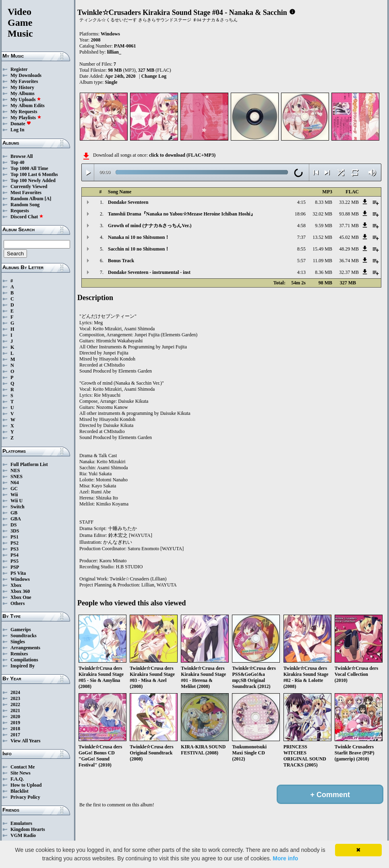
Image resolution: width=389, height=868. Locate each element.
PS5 (14, 561)
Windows (20, 579)
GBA (16, 519)
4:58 (301, 226)
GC (14, 489)
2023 (15, 698)
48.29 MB (349, 249)
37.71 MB (349, 226)
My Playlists (26, 118)
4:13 (301, 272)
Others (18, 603)
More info (285, 858)
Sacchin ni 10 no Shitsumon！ (139, 249)
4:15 (301, 202)
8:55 (301, 249)
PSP (15, 567)
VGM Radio (23, 835)
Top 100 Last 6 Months (34, 174)
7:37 (301, 237)
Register (19, 69)
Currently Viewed (29, 186)
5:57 (301, 261)
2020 (15, 717)
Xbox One (21, 597)
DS (13, 525)
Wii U (17, 501)
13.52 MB (322, 237)
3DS (15, 531)
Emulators (21, 823)
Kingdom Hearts (28, 829)
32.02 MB (322, 214)
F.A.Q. (17, 779)
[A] (48, 199)
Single (111, 82)
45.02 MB (349, 237)
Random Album (27, 199)
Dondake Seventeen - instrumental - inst (149, 272)
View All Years (25, 741)
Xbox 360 (20, 591)
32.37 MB (349, 272)
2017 (15, 735)
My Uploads (26, 99)
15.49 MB (322, 249)
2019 (15, 723)
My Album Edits (28, 106)
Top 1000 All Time (29, 168)
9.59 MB (324, 226)
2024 (15, 692)
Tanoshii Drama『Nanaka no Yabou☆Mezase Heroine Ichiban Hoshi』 (182, 214)
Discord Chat (27, 217)
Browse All (22, 156)
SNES (17, 476)
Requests (20, 211)
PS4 (14, 555)
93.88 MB (349, 214)
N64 (15, 483)
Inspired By (23, 666)
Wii (14, 495)
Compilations (24, 660)
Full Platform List (29, 464)
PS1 (14, 537)
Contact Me (23, 767)
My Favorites (24, 81)
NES (15, 470)
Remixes (19, 654)
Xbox (16, 585)
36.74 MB (349, 261)
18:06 (300, 214)
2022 (15, 704)
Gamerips (21, 630)
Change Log (154, 76)
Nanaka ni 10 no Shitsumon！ (139, 237)
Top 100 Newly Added (33, 180)
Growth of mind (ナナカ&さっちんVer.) (150, 226)
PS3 (14, 549)
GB (14, 513)
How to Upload (26, 785)
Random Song (25, 205)
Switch (18, 507)
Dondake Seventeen (128, 202)
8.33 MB (324, 202)
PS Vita (18, 573)
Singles (18, 642)
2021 (15, 711)
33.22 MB (349, 202)
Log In (17, 130)
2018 (15, 729)
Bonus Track (121, 261)
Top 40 (18, 162)
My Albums (23, 93)
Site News (21, 773)
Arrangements (25, 648)
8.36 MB (324, 272)
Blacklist (20, 791)
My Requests (24, 112)
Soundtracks (24, 636)
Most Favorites (26, 193)
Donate (21, 124)
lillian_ (114, 52)
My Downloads (26, 75)
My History (22, 87)
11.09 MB (323, 261)
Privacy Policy (25, 797)
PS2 (14, 543)
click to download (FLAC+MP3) (182, 155)
